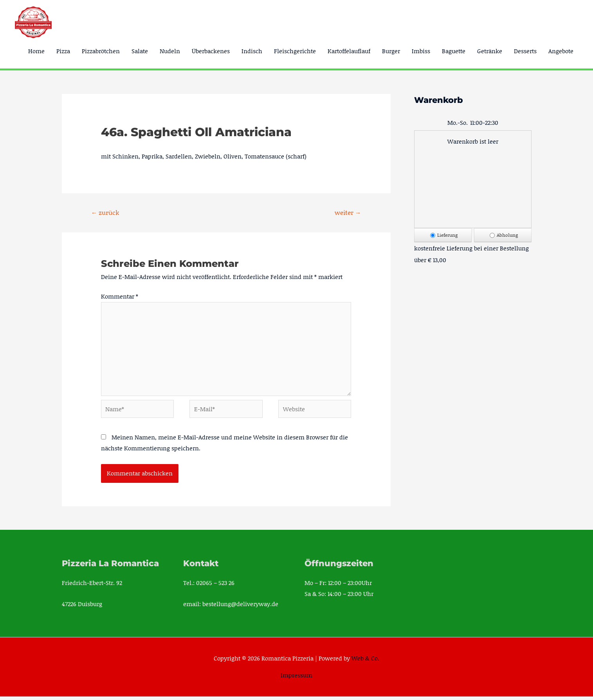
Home (36, 51)
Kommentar (120, 297)
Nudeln (170, 51)
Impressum (296, 678)
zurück (105, 212)
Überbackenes (211, 51)
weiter (348, 212)
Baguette (454, 51)
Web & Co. (365, 662)
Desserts (525, 51)
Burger (391, 51)
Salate (140, 51)
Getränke (490, 51)
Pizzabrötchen (101, 51)
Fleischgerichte (295, 51)
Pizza (63, 51)
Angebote (561, 51)
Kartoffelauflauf (349, 51)
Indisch (252, 51)
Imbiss (421, 51)
